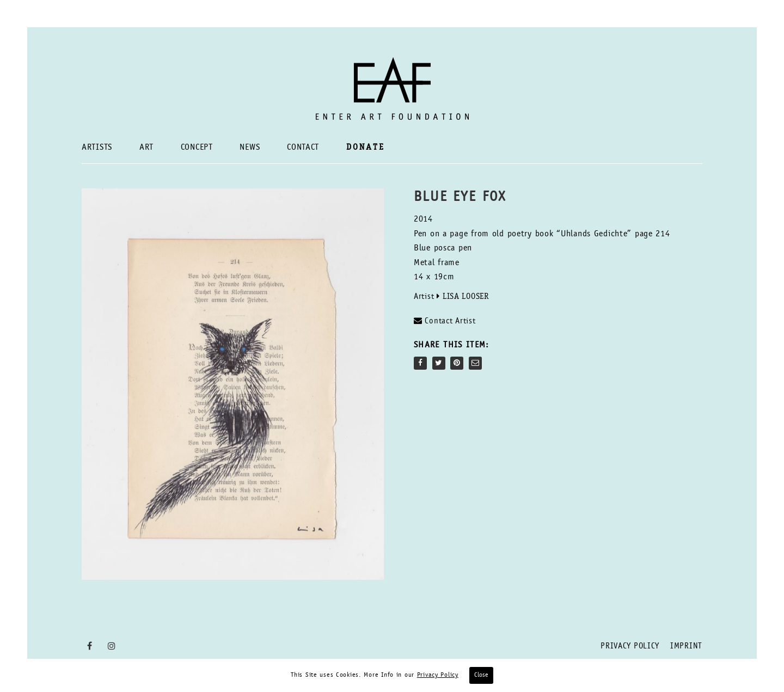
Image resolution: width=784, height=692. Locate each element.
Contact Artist (445, 321)
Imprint (686, 647)
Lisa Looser (466, 297)
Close (481, 675)
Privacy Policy (630, 647)
